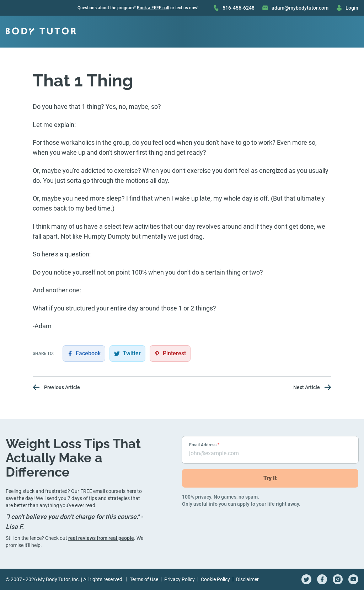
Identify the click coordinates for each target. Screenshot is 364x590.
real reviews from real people (101, 538)
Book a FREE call (153, 8)
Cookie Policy (215, 579)
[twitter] (306, 579)
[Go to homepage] (41, 31)
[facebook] (322, 579)
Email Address (204, 445)
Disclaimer (247, 579)
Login (347, 8)
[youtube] (353, 579)
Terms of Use (144, 579)
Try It (270, 478)
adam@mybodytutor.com (295, 8)
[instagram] (338, 579)
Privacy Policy (180, 579)
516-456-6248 (234, 8)
